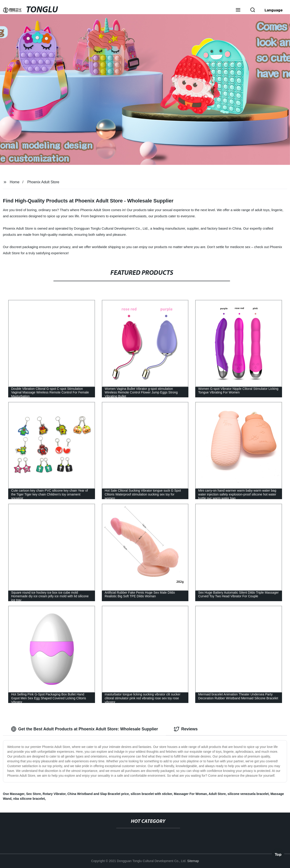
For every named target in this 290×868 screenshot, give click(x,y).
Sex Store (34, 794)
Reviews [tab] (186, 729)
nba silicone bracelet (29, 799)
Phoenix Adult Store (43, 182)
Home (15, 182)
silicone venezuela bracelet (248, 794)
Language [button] (274, 10)
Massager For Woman (190, 794)
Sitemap (193, 861)
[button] (238, 10)
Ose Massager (14, 794)
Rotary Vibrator (54, 794)
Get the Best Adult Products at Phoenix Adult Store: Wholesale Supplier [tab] (85, 729)
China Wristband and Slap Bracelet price (98, 794)
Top (278, 856)
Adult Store (217, 794)
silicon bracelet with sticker (151, 794)
